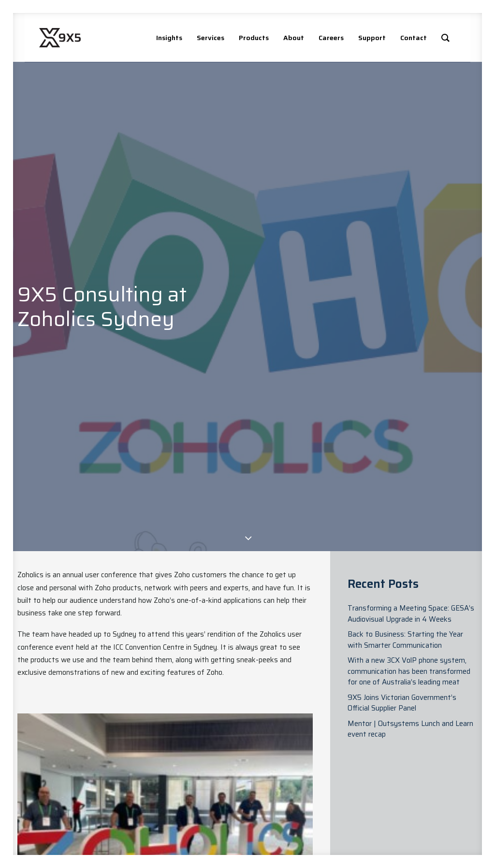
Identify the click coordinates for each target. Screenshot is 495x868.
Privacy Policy (438, 815)
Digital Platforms (365, 783)
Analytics (287, 811)
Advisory (287, 778)
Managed (288, 822)
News (206, 778)
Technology (368, 833)
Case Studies (209, 805)
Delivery (286, 789)
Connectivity (369, 811)
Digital (284, 800)
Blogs (206, 789)
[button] (422, 779)
